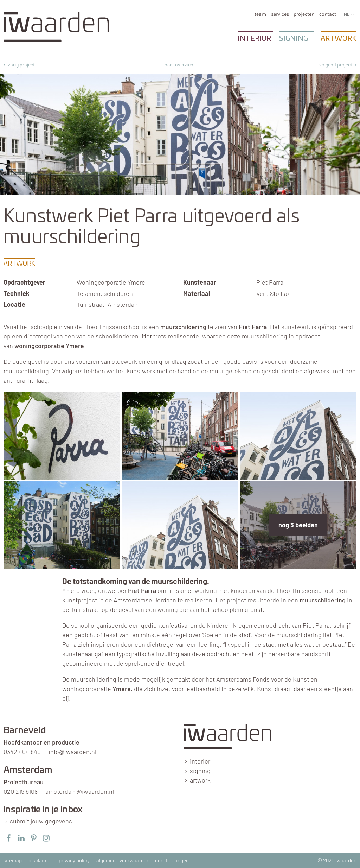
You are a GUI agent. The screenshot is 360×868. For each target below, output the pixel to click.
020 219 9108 (21, 791)
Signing (294, 39)
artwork (200, 780)
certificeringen (172, 860)
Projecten (304, 14)
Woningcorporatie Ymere (111, 282)
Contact (328, 14)
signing (200, 771)
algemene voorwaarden (123, 860)
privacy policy (74, 860)
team (260, 14)
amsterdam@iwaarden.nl (80, 791)
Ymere (122, 689)
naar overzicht (180, 65)
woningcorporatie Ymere (49, 346)
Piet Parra (270, 282)
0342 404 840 (22, 752)
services (280, 14)
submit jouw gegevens (41, 821)
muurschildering (183, 327)
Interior (254, 39)
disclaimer (40, 860)
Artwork (339, 39)
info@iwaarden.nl (72, 752)
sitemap (13, 860)
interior (200, 761)
